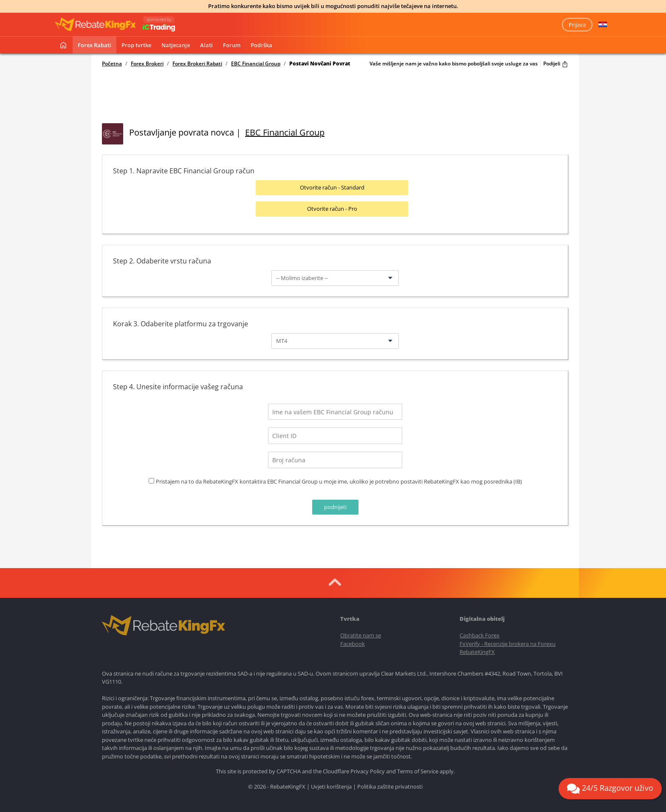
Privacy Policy (368, 769)
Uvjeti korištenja (331, 784)
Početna (112, 64)
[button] (603, 25)
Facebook (353, 641)
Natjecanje (176, 45)
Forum (232, 45)
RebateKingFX (477, 649)
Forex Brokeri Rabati (197, 64)
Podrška (261, 45)
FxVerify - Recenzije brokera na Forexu (508, 641)
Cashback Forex (480, 633)
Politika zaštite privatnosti (390, 784)
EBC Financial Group (256, 64)
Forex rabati (95, 45)
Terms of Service (418, 769)
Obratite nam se (361, 633)
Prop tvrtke (136, 45)
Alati (206, 45)
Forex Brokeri (147, 64)
